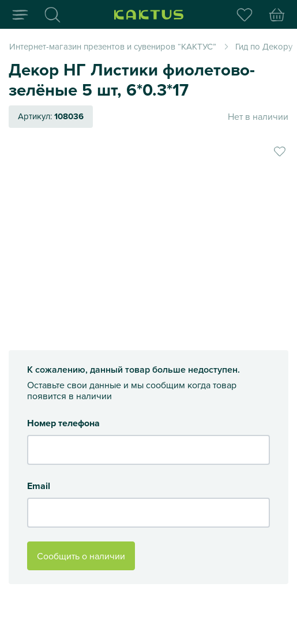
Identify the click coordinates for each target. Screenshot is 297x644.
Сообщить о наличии (81, 556)
